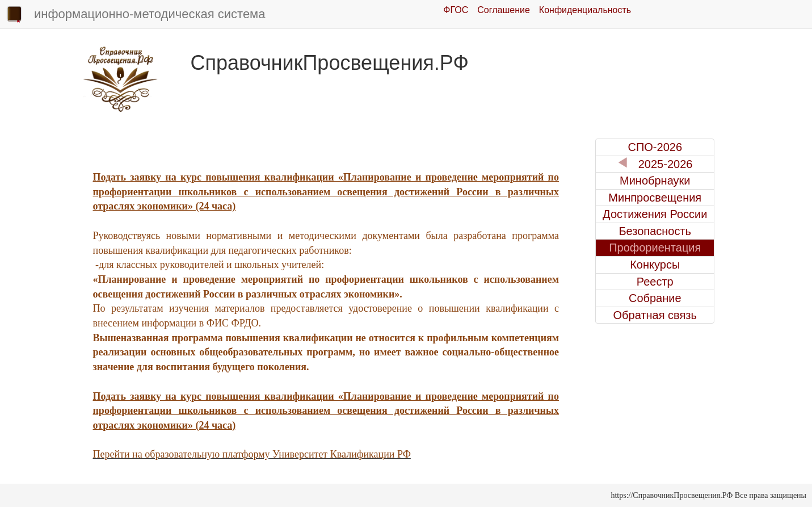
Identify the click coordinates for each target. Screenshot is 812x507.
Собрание (655, 298)
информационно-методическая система (135, 15)
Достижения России (655, 214)
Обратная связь (655, 315)
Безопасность (655, 231)
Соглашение (504, 10)
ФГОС (456, 10)
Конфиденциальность (585, 10)
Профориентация (655, 248)
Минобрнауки (655, 181)
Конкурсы (655, 265)
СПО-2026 (655, 147)
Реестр (655, 282)
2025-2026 (655, 164)
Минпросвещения (655, 198)
